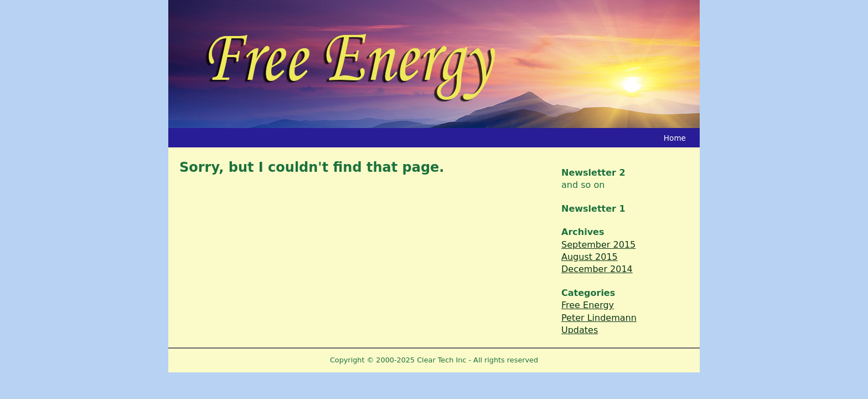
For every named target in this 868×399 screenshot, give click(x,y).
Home (675, 138)
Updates (580, 330)
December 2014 (597, 269)
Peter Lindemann (599, 318)
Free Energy (588, 305)
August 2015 (590, 257)
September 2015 (598, 245)
